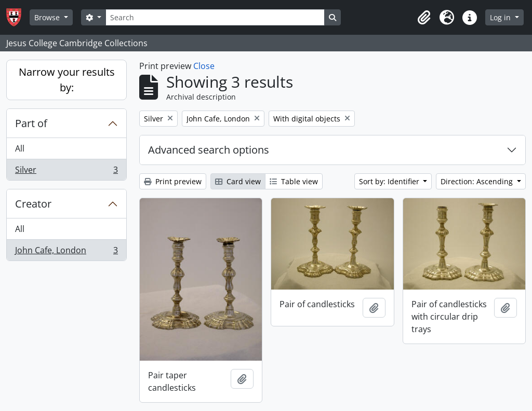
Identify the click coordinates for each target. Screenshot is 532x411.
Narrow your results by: (67, 80)
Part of (31, 123)
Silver (66, 172)
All (20, 148)
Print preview (173, 181)
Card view (238, 181)
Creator (33, 204)
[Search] (215, 17)
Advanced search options (209, 150)
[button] (424, 18)
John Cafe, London (66, 252)
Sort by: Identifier (390, 181)
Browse (48, 17)
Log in (501, 17)
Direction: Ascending (478, 181)
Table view (294, 181)
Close (204, 66)
